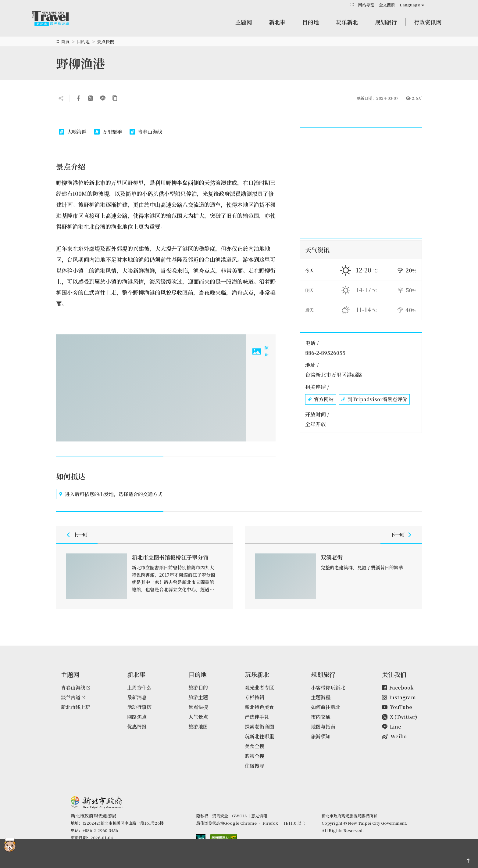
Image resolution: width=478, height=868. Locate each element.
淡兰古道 (73, 697)
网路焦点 (137, 717)
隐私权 (202, 816)
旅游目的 (198, 688)
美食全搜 (255, 746)
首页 (65, 41)
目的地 (311, 22)
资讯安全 (220, 816)
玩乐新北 (347, 22)
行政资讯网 (428, 22)
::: (352, 4)
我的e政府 (201, 839)
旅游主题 (198, 697)
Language (410, 5)
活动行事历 (139, 707)
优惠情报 (137, 727)
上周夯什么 (139, 688)
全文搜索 (387, 5)
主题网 (244, 22)
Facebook (398, 688)
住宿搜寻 (255, 766)
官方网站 (321, 399)
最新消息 (137, 697)
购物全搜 (255, 756)
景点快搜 (105, 41)
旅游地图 (198, 727)
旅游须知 (321, 736)
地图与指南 (323, 727)
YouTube (397, 707)
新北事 (277, 22)
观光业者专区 (259, 688)
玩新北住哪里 (259, 736)
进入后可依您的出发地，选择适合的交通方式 (111, 494)
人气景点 (198, 717)
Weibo (394, 736)
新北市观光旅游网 (56, 18)
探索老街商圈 (259, 727)
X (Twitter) (400, 717)
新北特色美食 (259, 707)
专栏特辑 (255, 697)
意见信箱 (259, 816)
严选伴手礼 (257, 717)
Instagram (399, 697)
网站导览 (366, 5)
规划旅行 (386, 22)
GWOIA (240, 816)
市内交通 (321, 717)
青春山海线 (76, 688)
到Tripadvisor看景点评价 (374, 399)
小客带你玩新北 (328, 688)
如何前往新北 (326, 707)
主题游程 (321, 697)
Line (392, 727)
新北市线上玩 (76, 707)
